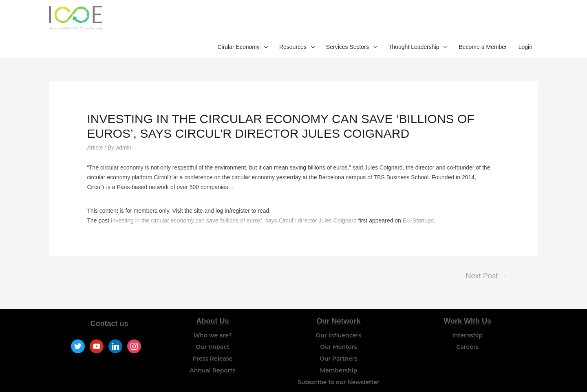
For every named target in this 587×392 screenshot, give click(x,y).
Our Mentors (339, 328)
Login (525, 20)
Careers (467, 328)
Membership (339, 351)
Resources (293, 20)
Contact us (109, 304)
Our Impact (212, 328)
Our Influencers (339, 316)
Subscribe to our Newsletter (339, 363)
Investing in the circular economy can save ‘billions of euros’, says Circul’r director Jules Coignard (234, 201)
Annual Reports (212, 351)
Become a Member (483, 20)
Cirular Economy (238, 20)
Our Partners (339, 339)
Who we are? (212, 316)
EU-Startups (418, 201)
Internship (468, 316)
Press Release (213, 339)
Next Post (486, 257)
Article (95, 128)
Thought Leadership (414, 20)
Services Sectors (348, 20)
